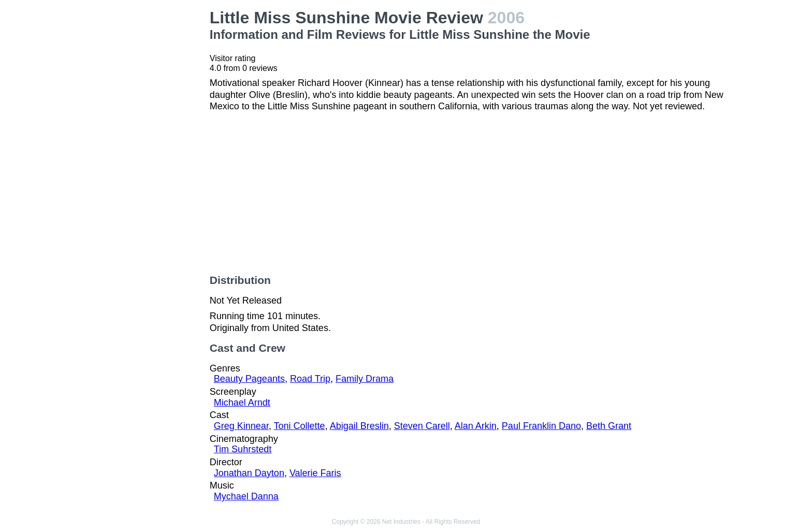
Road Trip (310, 379)
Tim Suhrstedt (243, 449)
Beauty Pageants (249, 379)
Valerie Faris (315, 473)
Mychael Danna (246, 496)
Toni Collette (300, 426)
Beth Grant (609, 426)
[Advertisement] (141, 164)
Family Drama (365, 379)
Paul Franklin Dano (541, 426)
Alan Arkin (476, 426)
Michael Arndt (242, 403)
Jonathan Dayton (249, 473)
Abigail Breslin (359, 426)
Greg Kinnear (241, 426)
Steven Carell (422, 426)
